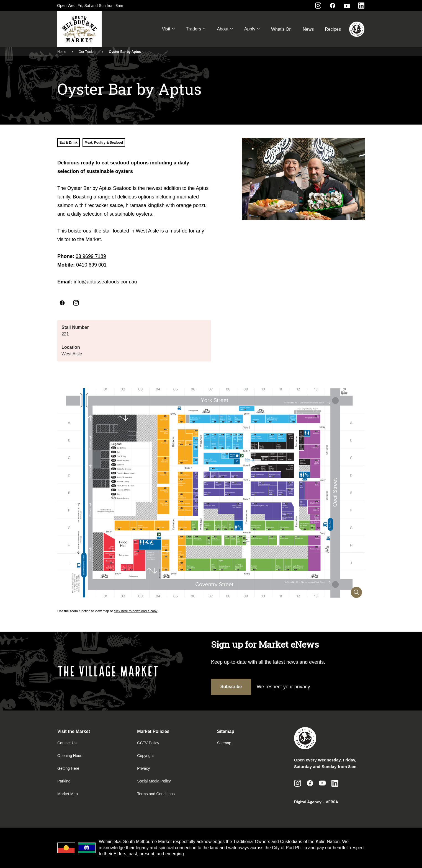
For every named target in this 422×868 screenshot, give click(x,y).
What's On (281, 29)
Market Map (68, 794)
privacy (302, 687)
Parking (64, 781)
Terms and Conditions (156, 794)
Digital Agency (308, 802)
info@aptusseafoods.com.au (105, 282)
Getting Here (68, 768)
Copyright (145, 756)
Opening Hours (70, 756)
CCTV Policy (148, 743)
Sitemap (224, 743)
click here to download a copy (136, 611)
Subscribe (231, 687)
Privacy (143, 768)
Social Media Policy (154, 781)
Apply (252, 29)
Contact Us (67, 743)
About (225, 29)
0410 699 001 (91, 265)
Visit (168, 29)
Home (62, 52)
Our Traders (88, 52)
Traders (196, 29)
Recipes (333, 29)
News (308, 29)
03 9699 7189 (91, 256)
